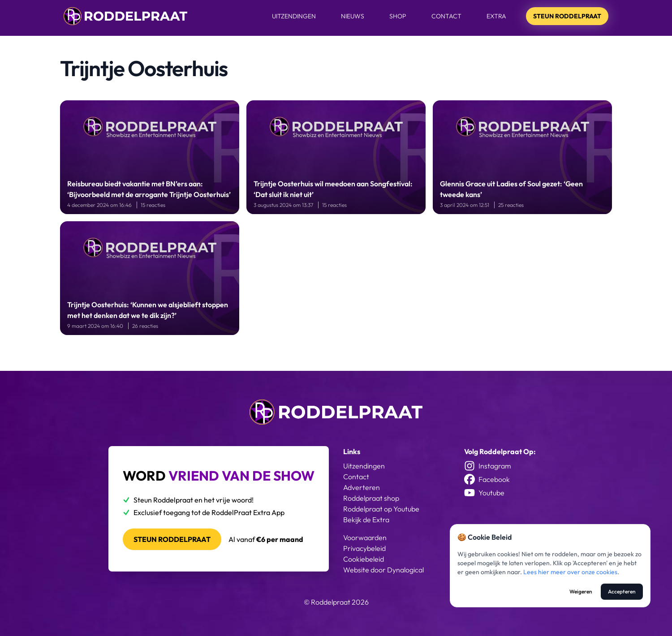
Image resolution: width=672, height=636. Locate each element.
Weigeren (581, 591)
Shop (398, 16)
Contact (446, 16)
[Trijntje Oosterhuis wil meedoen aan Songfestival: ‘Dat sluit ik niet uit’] (336, 157)
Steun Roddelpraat (567, 16)
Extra (496, 16)
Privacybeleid (364, 548)
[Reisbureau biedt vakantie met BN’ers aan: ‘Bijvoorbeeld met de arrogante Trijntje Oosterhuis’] (150, 157)
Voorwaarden (365, 537)
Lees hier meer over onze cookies (570, 572)
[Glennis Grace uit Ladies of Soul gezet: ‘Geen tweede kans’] (522, 157)
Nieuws (353, 16)
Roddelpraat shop (371, 498)
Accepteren (622, 591)
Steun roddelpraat (172, 539)
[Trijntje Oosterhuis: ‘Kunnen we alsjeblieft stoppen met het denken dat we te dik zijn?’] (150, 278)
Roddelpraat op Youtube (381, 509)
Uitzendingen (294, 16)
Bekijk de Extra (366, 520)
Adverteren (362, 487)
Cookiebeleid (364, 559)
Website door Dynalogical (383, 570)
